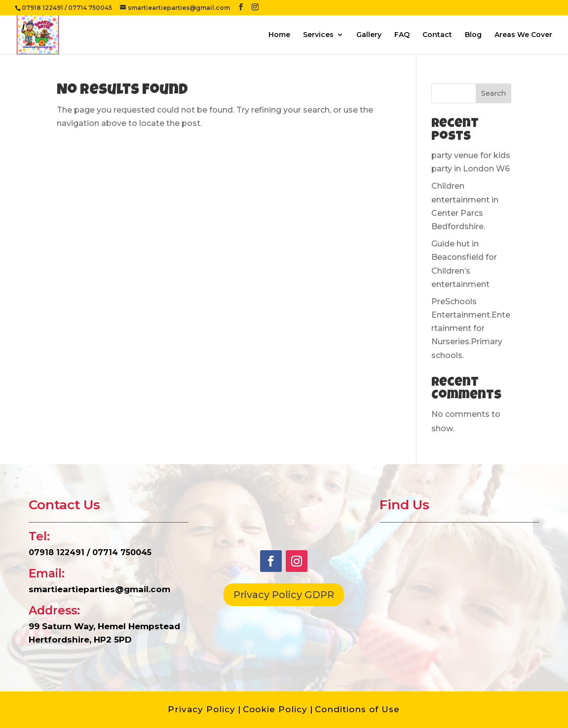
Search (493, 93)
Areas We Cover (523, 35)
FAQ (402, 35)
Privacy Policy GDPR (284, 595)
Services (318, 35)
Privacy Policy (202, 709)
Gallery (369, 35)
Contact (437, 35)
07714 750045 (90, 8)
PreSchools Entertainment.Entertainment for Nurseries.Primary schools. (471, 328)
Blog (473, 35)
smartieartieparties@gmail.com (99, 589)
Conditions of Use (357, 709)
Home (279, 35)
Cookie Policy (275, 709)
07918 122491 (42, 8)
